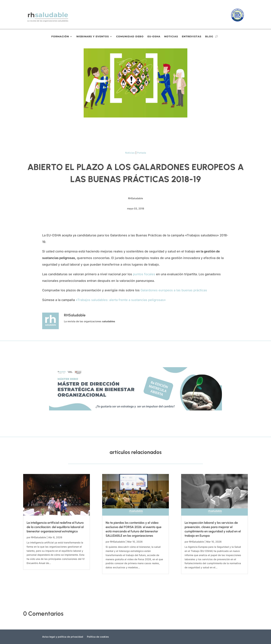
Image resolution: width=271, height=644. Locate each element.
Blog (209, 37)
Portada (142, 153)
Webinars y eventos (93, 37)
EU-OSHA (154, 37)
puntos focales (144, 274)
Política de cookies (98, 637)
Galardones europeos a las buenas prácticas (174, 290)
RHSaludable (39, 537)
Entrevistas (192, 37)
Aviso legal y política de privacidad (63, 637)
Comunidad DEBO (130, 37)
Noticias (171, 37)
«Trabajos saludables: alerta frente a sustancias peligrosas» (121, 300)
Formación (60, 37)
